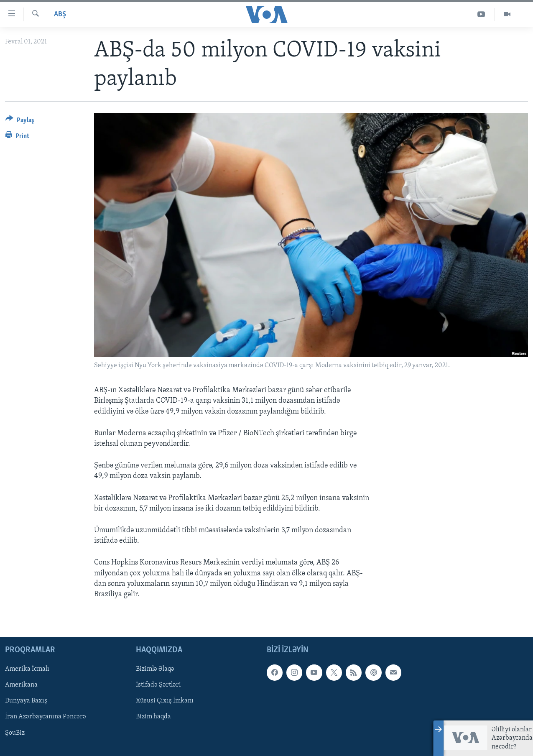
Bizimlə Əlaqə (155, 669)
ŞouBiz (15, 733)
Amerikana (21, 685)
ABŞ (60, 14)
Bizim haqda (153, 717)
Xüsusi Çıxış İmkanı (165, 701)
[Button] (20, 121)
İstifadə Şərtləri (158, 685)
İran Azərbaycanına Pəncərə (46, 717)
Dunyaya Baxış (26, 701)
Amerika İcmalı (27, 669)
